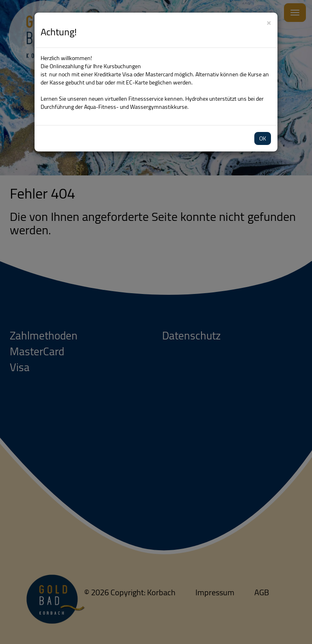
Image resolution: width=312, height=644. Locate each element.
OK (263, 138)
